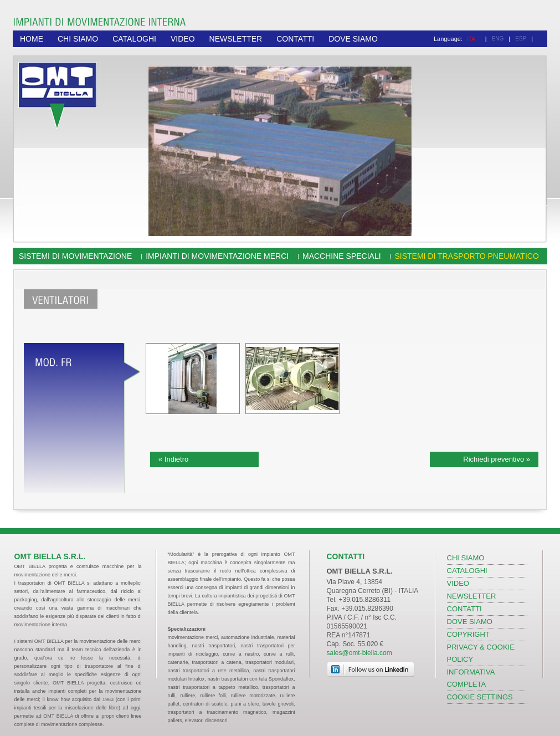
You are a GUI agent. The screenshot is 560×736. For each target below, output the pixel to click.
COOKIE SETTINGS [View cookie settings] (480, 697)
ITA (471, 39)
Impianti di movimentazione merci (217, 256)
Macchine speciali (342, 256)
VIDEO (183, 39)
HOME (32, 39)
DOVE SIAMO (353, 39)
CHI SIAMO (78, 39)
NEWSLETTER (236, 39)
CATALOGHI (134, 39)
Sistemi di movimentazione (75, 256)
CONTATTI (295, 39)
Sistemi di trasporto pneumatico (466, 256)
